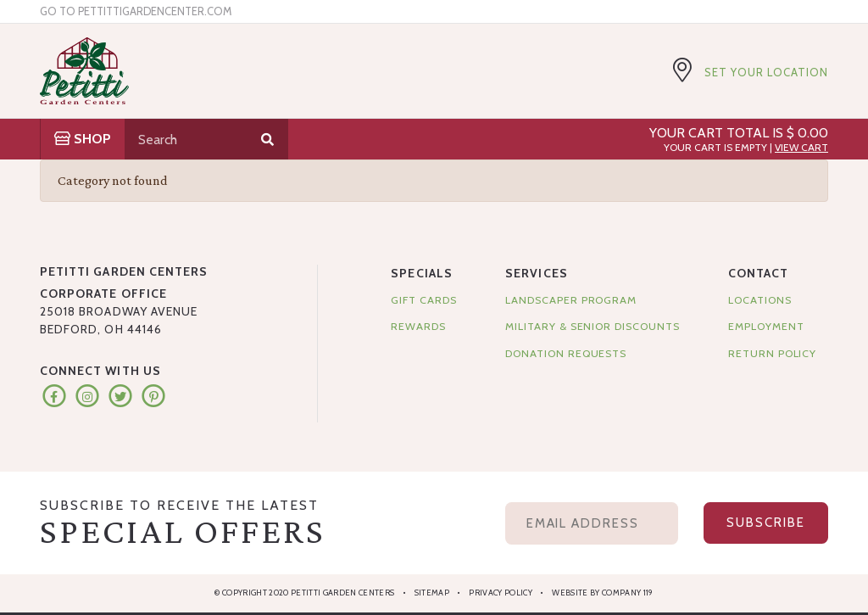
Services (536, 273)
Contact (758, 273)
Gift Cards (423, 300)
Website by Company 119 (602, 593)
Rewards (418, 326)
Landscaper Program (571, 300)
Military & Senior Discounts (592, 326)
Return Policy (772, 353)
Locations (759, 300)
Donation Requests (566, 353)
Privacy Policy (501, 593)
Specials (421, 273)
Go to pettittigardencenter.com (136, 11)
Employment (766, 326)
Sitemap (432, 593)
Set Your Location (766, 72)
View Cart (801, 147)
